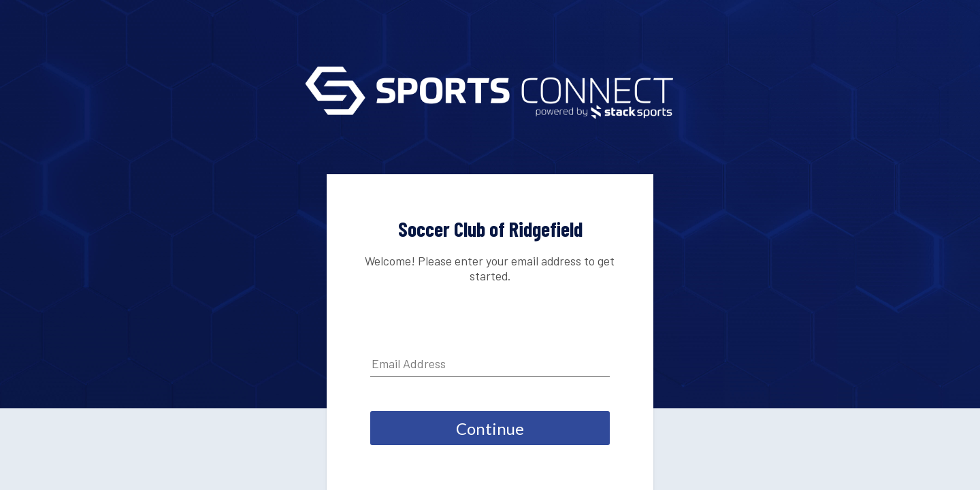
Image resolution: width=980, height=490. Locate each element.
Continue (490, 428)
